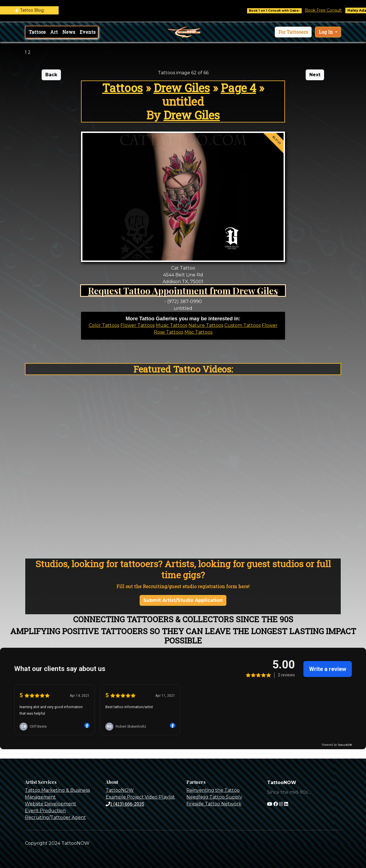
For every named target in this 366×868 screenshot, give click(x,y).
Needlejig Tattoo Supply (214, 797)
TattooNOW (120, 790)
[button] (293, 32)
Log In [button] (326, 32)
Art (54, 32)
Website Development (51, 804)
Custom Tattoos (242, 325)
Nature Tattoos (206, 325)
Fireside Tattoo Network (214, 804)
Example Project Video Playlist (140, 797)
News (69, 32)
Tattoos (37, 32)
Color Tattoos (104, 325)
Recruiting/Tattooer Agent (55, 817)
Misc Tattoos (198, 332)
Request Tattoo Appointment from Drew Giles (183, 290)
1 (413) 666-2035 (125, 804)
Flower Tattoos (138, 325)
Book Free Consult (328, 10)
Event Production (45, 811)
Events (88, 32)
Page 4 (238, 88)
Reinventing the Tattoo (213, 790)
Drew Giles (182, 88)
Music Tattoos (172, 325)
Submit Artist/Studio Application (183, 600)
